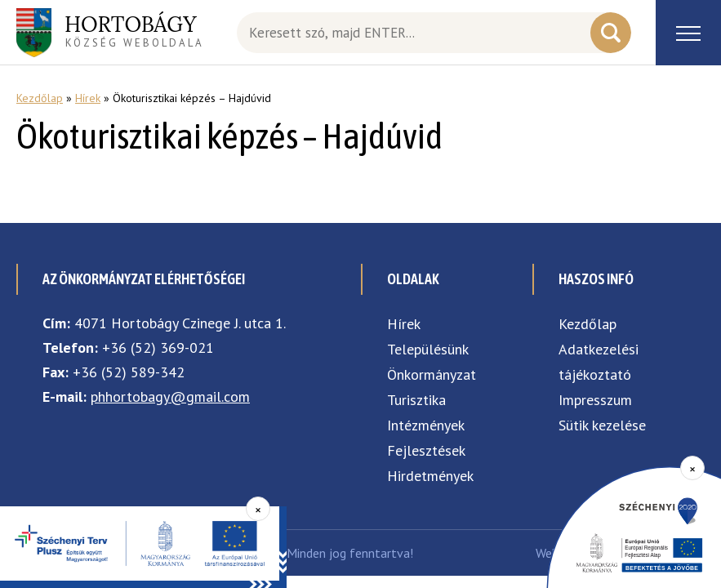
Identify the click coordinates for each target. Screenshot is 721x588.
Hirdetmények (430, 476)
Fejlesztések (426, 450)
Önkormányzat (432, 374)
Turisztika (416, 400)
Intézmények (426, 425)
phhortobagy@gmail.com (170, 396)
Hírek (88, 98)
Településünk (428, 349)
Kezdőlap (40, 98)
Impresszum (595, 400)
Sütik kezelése (602, 425)
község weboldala (134, 30)
